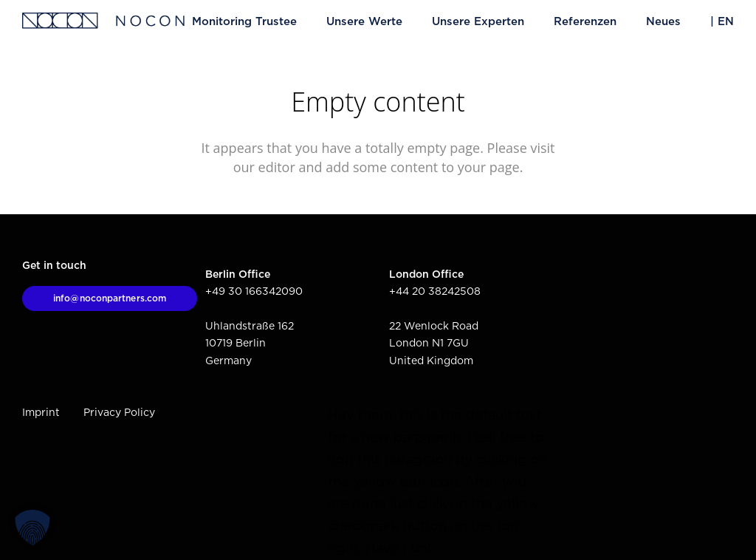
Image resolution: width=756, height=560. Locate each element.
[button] (32, 527)
